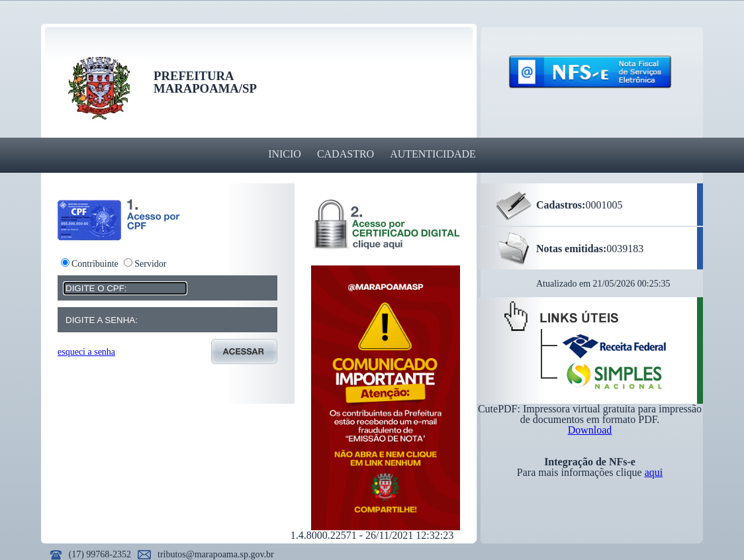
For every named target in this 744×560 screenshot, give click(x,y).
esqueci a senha (86, 352)
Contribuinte (95, 264)
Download (590, 430)
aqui (654, 472)
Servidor (150, 264)
